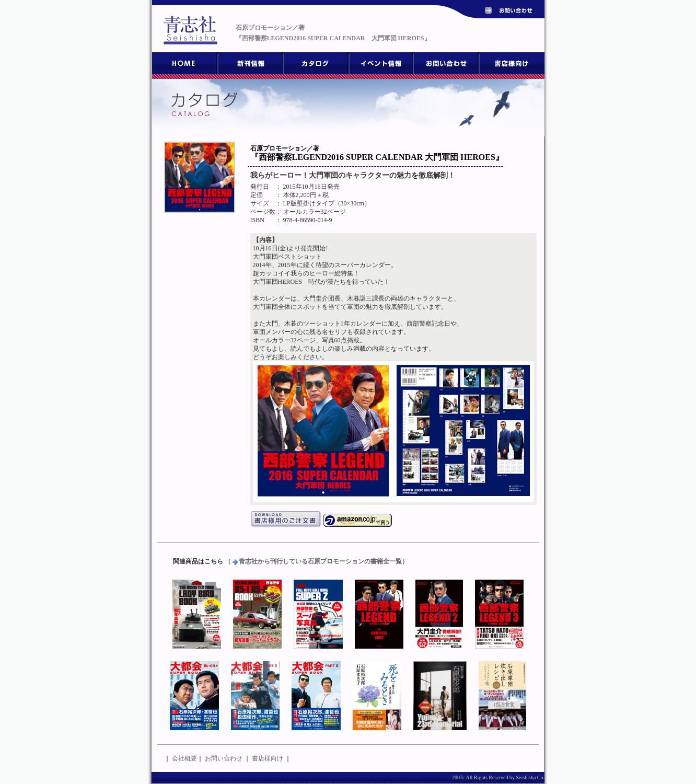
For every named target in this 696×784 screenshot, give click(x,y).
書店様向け (268, 758)
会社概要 (184, 758)
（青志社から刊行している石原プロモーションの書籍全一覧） (316, 561)
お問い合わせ (224, 758)
